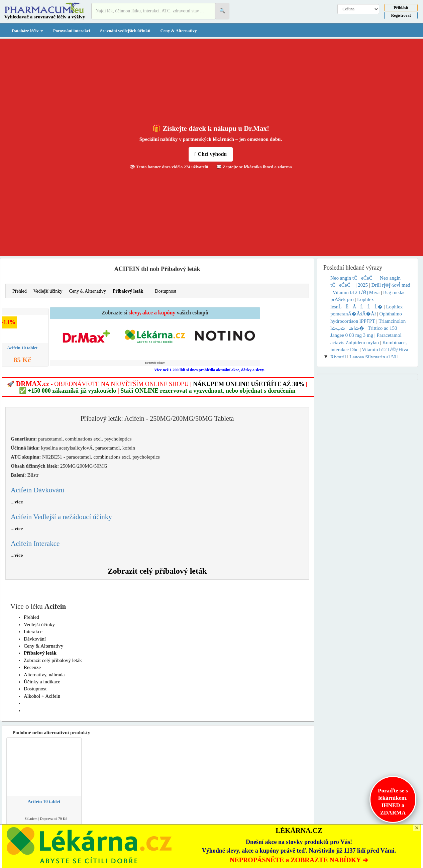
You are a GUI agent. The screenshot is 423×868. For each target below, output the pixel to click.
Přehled (20, 291)
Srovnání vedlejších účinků (125, 31)
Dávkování (35, 639)
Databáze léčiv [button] (27, 31)
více (19, 502)
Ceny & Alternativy (178, 31)
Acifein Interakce (35, 544)
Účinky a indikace (42, 682)
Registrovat (401, 15)
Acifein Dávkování (37, 490)
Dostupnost (166, 291)
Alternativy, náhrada (44, 675)
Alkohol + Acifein (42, 696)
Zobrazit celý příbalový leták (157, 571)
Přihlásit (401, 8)
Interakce (33, 632)
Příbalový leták (128, 291)
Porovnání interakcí (72, 31)
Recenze (32, 667)
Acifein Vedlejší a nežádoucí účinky (61, 517)
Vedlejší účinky (48, 291)
